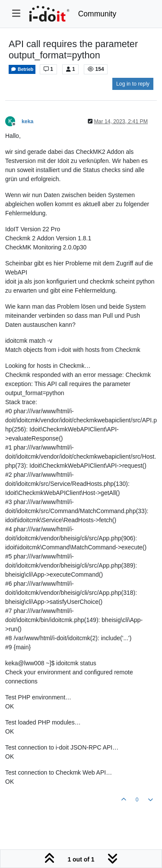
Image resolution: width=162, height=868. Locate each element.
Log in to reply (133, 84)
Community (97, 14)
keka (27, 121)
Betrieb (22, 69)
